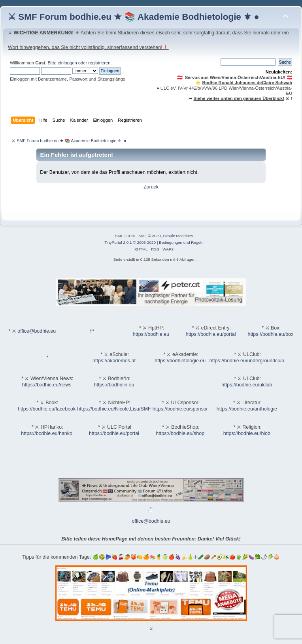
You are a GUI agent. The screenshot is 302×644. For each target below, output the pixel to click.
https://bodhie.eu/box (270, 334)
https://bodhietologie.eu (180, 361)
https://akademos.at (114, 361)
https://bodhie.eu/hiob (247, 433)
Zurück (151, 187)
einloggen (67, 63)
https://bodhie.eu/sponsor (180, 409)
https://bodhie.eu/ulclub (247, 385)
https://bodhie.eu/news (47, 385)
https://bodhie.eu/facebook (47, 409)
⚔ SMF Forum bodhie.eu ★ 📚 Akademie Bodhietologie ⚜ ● (134, 17)
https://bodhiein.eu (114, 385)
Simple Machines (178, 236)
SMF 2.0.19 (125, 236)
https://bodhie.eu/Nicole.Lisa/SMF (114, 409)
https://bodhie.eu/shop (180, 433)
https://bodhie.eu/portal (211, 334)
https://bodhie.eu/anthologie (247, 409)
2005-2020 (146, 242)
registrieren (99, 63)
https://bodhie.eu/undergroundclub (247, 361)
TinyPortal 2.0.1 (118, 242)
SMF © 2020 (150, 236)
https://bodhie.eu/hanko (47, 433)
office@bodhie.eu (37, 331)
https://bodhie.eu (151, 334)
